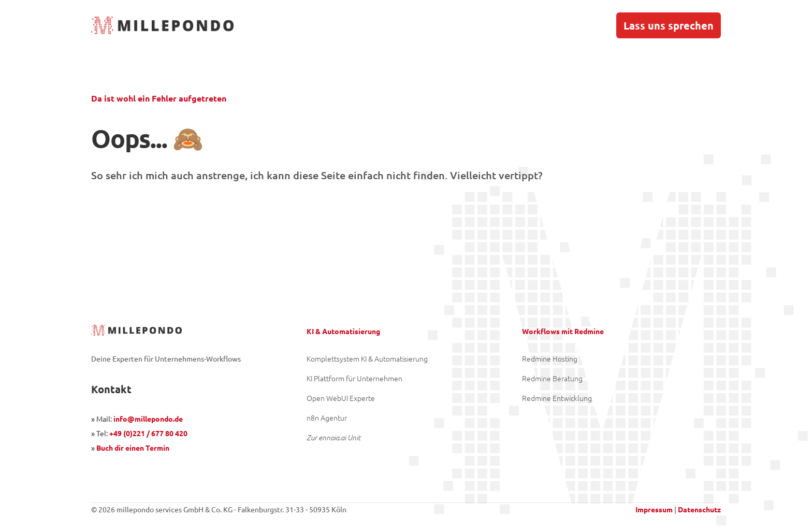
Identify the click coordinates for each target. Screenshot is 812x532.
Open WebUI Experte (341, 398)
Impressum (654, 509)
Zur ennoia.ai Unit (334, 437)
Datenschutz (699, 509)
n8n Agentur (327, 418)
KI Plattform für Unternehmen (354, 378)
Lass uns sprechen (669, 25)
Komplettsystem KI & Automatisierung (367, 358)
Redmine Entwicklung (557, 398)
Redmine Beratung (552, 378)
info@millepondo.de (148, 419)
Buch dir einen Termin (133, 448)
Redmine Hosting (550, 358)
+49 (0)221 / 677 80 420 (148, 433)
